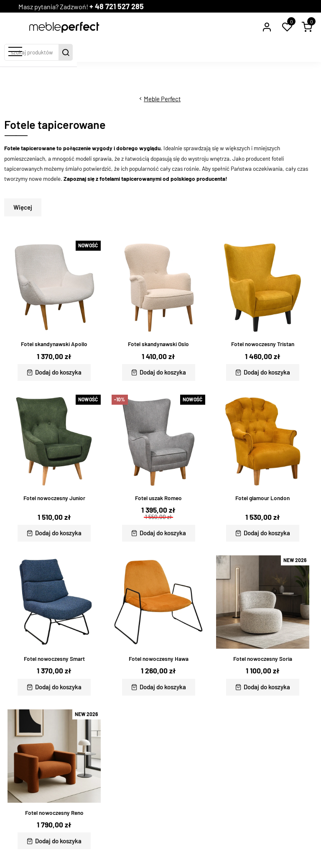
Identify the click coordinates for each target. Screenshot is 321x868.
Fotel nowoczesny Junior (54, 498)
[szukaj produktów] (153, 52)
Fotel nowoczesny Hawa (159, 659)
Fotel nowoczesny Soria (263, 659)
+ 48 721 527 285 (130, 6)
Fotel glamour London (262, 498)
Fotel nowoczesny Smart (54, 659)
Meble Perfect (162, 99)
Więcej (23, 207)
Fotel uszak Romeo (158, 498)
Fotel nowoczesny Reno (54, 813)
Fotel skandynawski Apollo (54, 344)
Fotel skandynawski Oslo (158, 344)
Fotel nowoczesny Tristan (263, 344)
